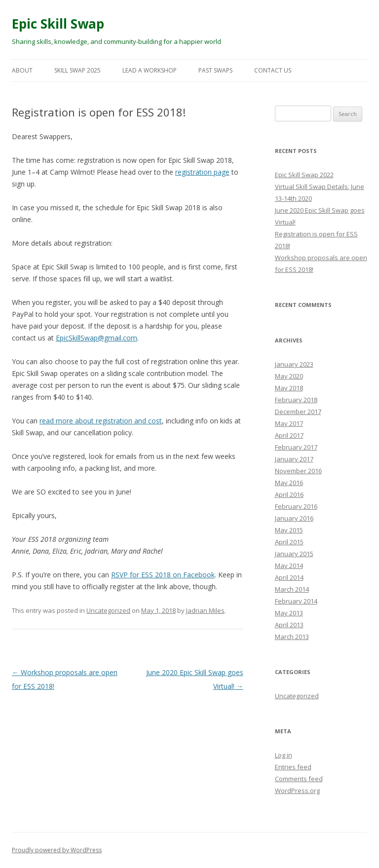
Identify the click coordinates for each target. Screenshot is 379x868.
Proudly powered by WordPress (57, 850)
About (22, 70)
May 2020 (289, 376)
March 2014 (292, 589)
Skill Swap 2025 (77, 70)
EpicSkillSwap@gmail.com (96, 338)
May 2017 (289, 423)
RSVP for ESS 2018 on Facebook (163, 575)
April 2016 (289, 494)
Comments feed (299, 779)
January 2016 (294, 518)
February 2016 (296, 506)
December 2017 (298, 412)
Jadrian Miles (205, 610)
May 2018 (289, 388)
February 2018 (296, 400)
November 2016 (298, 471)
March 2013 (292, 637)
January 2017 (294, 459)
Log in (284, 755)
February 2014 (296, 601)
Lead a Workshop (150, 70)
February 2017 (296, 447)
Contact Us (273, 70)
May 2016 (289, 483)
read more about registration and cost (101, 421)
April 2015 (289, 542)
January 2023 (294, 364)
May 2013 (289, 613)
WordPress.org (297, 791)
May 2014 (289, 566)
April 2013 (289, 625)
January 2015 (294, 554)
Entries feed (293, 767)
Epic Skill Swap (58, 24)
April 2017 (289, 435)
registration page (202, 172)
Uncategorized (108, 610)
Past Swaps (215, 70)
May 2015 (289, 530)
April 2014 (289, 577)
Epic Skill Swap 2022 (304, 175)
